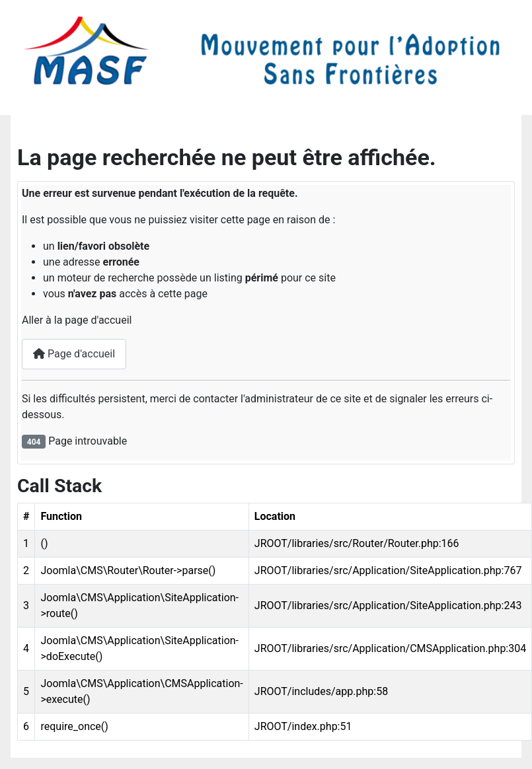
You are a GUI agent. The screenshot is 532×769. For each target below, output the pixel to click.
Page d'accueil (74, 354)
